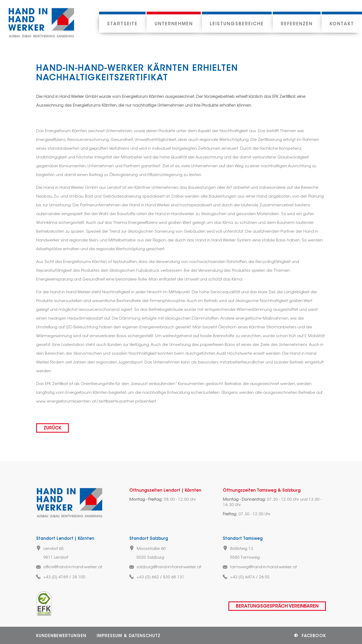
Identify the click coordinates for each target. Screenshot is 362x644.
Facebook (314, 636)
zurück (52, 428)
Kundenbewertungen (61, 636)
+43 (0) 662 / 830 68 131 (160, 577)
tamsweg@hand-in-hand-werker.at (263, 567)
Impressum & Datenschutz (129, 636)
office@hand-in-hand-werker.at (73, 567)
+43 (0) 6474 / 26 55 (250, 577)
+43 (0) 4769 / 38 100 (64, 577)
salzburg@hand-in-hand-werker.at (169, 567)
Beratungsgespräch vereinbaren (277, 606)
